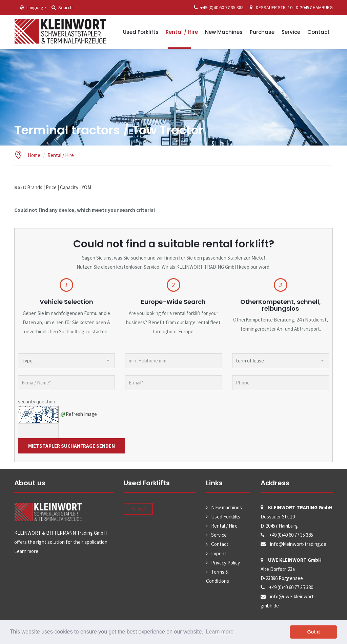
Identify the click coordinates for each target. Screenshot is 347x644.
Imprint (219, 553)
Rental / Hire (182, 32)
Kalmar (138, 509)
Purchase (262, 32)
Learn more (26, 551)
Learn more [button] (220, 632)
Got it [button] (313, 632)
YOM (86, 187)
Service (291, 32)
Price (51, 187)
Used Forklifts (141, 32)
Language (32, 7)
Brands (35, 187)
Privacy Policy (226, 563)
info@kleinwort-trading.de (298, 544)
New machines (224, 32)
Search (61, 7)
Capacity (69, 187)
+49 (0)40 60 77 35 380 (291, 587)
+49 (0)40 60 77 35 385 (218, 7)
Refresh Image (81, 414)
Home (34, 155)
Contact (319, 32)
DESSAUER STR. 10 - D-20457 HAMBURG (290, 7)
